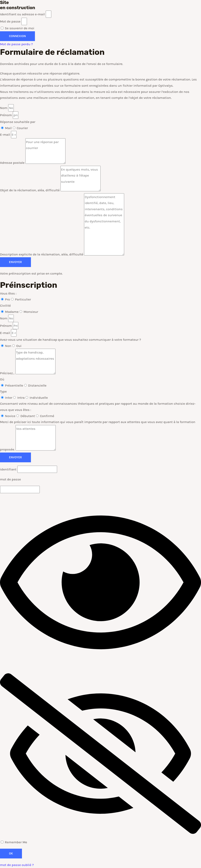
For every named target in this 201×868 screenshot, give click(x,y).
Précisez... (8, 373)
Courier (22, 128)
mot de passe (10, 479)
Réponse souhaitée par (18, 122)
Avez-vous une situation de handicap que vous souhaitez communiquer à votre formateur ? (70, 340)
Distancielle (37, 385)
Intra (21, 398)
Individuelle (39, 398)
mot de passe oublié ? (17, 865)
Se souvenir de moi (17, 28)
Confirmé (47, 416)
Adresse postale (13, 163)
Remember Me (14, 842)
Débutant (28, 416)
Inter (9, 398)
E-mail (5, 135)
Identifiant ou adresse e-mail (22, 14)
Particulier (23, 299)
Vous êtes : (8, 293)
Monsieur (31, 312)
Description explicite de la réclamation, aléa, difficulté (42, 254)
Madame (12, 312)
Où (2, 379)
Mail (8, 128)
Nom (4, 108)
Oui (19, 346)
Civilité (5, 305)
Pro (7, 299)
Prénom (6, 115)
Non (8, 346)
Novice (10, 416)
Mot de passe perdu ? (16, 44)
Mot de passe (10, 21)
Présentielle (14, 385)
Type (3, 391)
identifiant (8, 469)
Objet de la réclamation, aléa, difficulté (30, 190)
